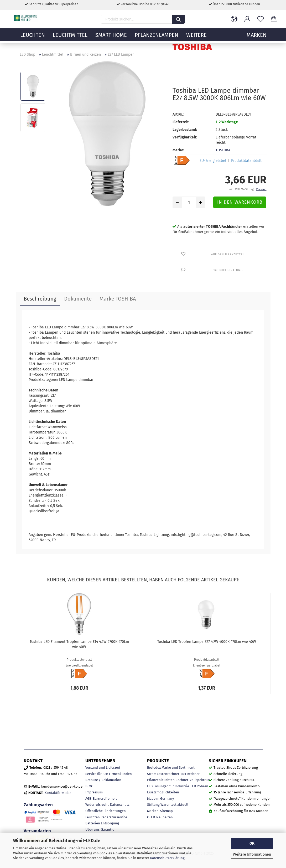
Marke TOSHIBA (118, 299)
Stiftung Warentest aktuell (168, 805)
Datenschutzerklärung (167, 858)
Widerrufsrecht (97, 805)
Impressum (94, 792)
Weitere (196, 38)
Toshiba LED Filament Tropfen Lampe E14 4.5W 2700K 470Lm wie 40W (79, 644)
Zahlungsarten (38, 805)
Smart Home (111, 38)
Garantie (108, 830)
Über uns (92, 830)
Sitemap (166, 811)
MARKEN (257, 38)
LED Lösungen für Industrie (168, 786)
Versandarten (37, 831)
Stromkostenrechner (163, 774)
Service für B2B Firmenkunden (109, 774)
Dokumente (78, 299)
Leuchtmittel (70, 38)
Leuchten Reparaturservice (106, 817)
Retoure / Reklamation (103, 780)
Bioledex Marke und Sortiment (171, 768)
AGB (88, 799)
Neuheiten (165, 817)
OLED (151, 817)
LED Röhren (199, 786)
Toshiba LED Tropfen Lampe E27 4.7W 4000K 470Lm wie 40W (207, 642)
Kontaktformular (58, 793)
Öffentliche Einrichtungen (106, 811)
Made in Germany (160, 799)
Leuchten (33, 38)
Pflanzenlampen (157, 38)
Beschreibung (40, 299)
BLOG (89, 786)
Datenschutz (120, 805)
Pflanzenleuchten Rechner (168, 780)
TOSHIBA (223, 150)
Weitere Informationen (252, 854)
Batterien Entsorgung (102, 823)
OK (252, 843)
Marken (153, 811)
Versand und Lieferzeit (103, 768)
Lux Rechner (190, 774)
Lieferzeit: (181, 122)
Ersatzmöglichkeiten (163, 792)
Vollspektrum (200, 780)
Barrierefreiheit (105, 799)
